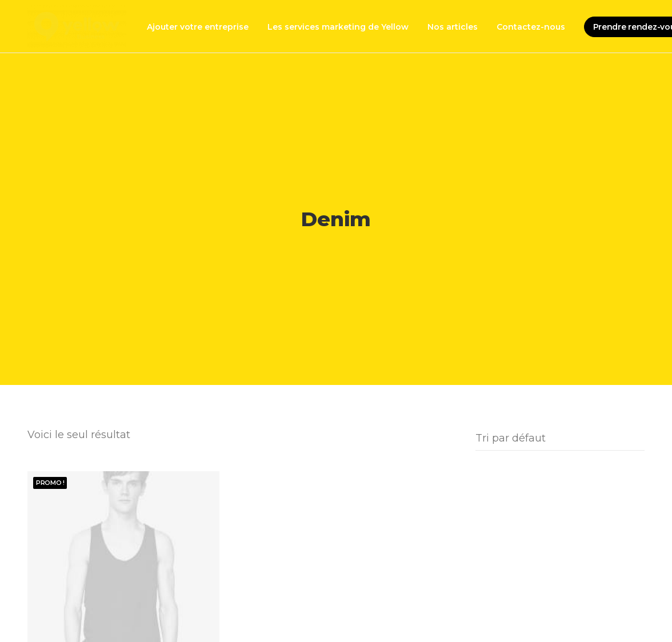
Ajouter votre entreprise (198, 27)
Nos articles (453, 27)
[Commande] (560, 435)
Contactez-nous (531, 27)
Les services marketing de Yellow (338, 27)
